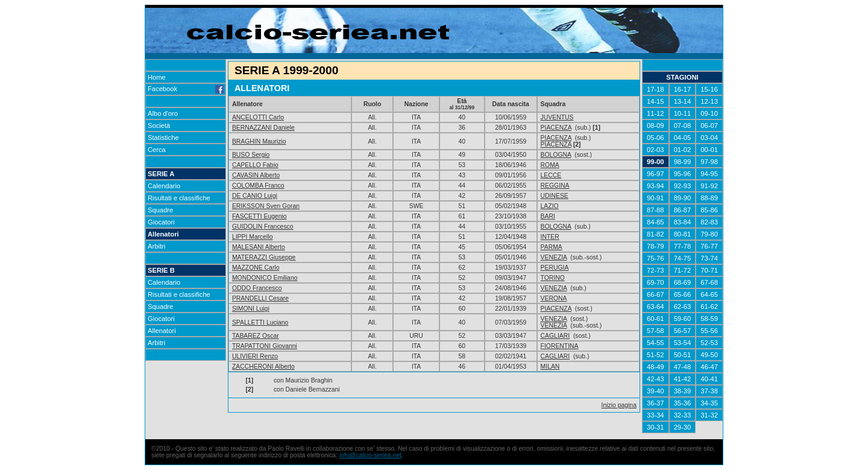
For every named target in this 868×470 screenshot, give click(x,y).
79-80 (709, 234)
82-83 (709, 222)
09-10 (709, 113)
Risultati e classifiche (179, 198)
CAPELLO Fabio (255, 165)
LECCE (551, 175)
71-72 (683, 270)
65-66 (683, 294)
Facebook (186, 89)
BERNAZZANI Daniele (263, 128)
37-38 (709, 391)
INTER (550, 237)
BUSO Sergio (251, 155)
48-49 (656, 367)
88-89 (709, 198)
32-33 (683, 415)
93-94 (656, 186)
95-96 (683, 174)
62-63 (683, 306)
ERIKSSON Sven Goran (266, 206)
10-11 (683, 113)
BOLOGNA (556, 155)
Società (159, 125)
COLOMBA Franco (258, 186)
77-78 (683, 246)
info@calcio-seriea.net (370, 455)
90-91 (656, 198)
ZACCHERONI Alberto (263, 367)
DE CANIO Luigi (255, 196)
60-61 (656, 319)
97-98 (709, 162)
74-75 (683, 258)
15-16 (709, 89)
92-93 (683, 186)
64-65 (709, 294)
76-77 (709, 246)
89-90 (683, 198)
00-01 (709, 150)
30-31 (656, 427)
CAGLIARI (555, 336)
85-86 (709, 210)
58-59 (709, 319)
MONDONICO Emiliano (265, 278)
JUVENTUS (557, 117)
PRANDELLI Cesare (260, 298)
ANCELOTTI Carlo (258, 117)
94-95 (709, 174)
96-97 (656, 174)
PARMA (552, 247)
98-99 (683, 162)
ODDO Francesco (257, 288)
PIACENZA (556, 128)
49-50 (709, 355)
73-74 (709, 258)
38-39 (683, 391)
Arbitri (156, 246)
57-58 (656, 331)
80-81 (683, 234)
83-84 (683, 222)
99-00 (656, 162)
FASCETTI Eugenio (259, 216)
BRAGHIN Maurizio (259, 141)
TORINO (553, 278)
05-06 (656, 138)
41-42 (683, 379)
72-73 (656, 270)
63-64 (656, 306)
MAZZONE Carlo (256, 268)
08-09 (656, 125)
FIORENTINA (560, 346)
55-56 (709, 331)
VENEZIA (554, 257)
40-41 (709, 379)
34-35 (709, 403)
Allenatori (163, 234)
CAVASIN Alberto (256, 175)
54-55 (656, 343)
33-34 (656, 415)
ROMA (550, 165)
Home (157, 77)
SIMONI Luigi (251, 309)
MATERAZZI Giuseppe (264, 257)
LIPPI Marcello (253, 237)
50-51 (683, 355)
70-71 (709, 270)
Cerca (157, 150)
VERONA (554, 298)
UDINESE (555, 196)
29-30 (683, 427)
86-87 (683, 210)
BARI (548, 216)
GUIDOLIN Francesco (263, 227)
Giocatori (161, 222)
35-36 (683, 403)
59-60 (683, 319)
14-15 (656, 101)
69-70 (656, 282)
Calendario (164, 186)
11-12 (656, 113)
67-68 (709, 282)
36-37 (656, 403)
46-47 (709, 367)
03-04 (709, 138)
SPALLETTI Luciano (260, 322)
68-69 (683, 282)
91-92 (709, 186)
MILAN (550, 367)
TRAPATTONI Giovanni (265, 346)
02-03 (656, 150)
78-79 (656, 246)
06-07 (709, 125)
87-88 (656, 210)
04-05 (683, 138)
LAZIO (550, 206)
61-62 (709, 306)
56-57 (683, 331)
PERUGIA (555, 268)
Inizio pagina (619, 405)
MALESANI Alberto (259, 247)
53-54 (683, 343)
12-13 (709, 101)
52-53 (709, 343)
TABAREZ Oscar (256, 336)
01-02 (683, 150)
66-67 (656, 294)
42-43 (656, 379)
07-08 (683, 125)
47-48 (683, 367)
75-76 (656, 258)
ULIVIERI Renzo (255, 356)
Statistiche (163, 138)
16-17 (683, 89)
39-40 (656, 391)
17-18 (656, 89)
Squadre (160, 210)
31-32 (709, 415)
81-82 (656, 234)
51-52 (656, 355)
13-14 (683, 101)
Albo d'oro (163, 113)
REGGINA (555, 186)
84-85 (656, 222)
